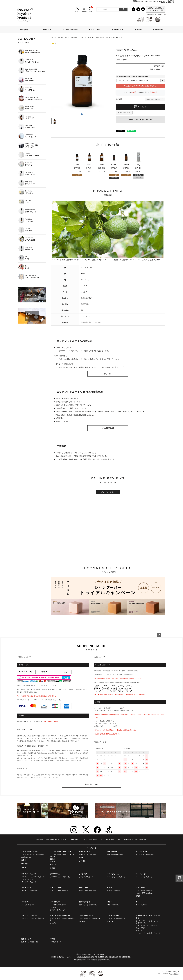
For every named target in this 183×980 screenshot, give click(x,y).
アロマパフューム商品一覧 (60, 877)
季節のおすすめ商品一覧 (88, 905)
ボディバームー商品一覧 (88, 890)
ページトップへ (159, 635)
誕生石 (52, 862)
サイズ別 (83, 37)
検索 (123, 9)
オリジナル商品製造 (70, 30)
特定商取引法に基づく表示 (56, 839)
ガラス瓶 (139, 931)
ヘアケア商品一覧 (114, 890)
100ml (90, 37)
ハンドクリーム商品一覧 (116, 877)
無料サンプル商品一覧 (30, 942)
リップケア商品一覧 (86, 877)
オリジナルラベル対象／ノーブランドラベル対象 (133, 77)
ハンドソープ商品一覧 (144, 877)
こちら (41, 686)
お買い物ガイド (118, 30)
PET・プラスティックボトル (146, 925)
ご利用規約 (74, 839)
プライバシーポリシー (89, 839)
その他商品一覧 (56, 942)
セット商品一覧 (113, 905)
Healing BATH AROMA (144, 893)
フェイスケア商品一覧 (30, 890)
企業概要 (40, 839)
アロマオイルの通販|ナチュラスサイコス (169, 973)
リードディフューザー (30, 882)
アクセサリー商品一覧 (58, 905)
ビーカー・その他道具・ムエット (148, 933)
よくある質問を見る (108, 428)
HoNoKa (53, 907)
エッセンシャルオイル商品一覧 (33, 854)
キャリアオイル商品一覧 (88, 854)
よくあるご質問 (161, 14)
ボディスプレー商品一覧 (59, 890)
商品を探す (24, 30)
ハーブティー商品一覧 (115, 854)
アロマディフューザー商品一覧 (33, 877)
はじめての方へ (46, 30)
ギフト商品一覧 (142, 905)
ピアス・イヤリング (57, 910)
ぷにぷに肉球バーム (29, 905)
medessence (26, 857)
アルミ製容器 (141, 928)
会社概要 (151, 14)
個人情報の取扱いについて (111, 839)
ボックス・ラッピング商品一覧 (33, 918)
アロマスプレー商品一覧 (145, 854)
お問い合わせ (158, 30)
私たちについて (95, 30)
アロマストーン (27, 879)
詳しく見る (108, 374)
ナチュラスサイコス (57, 37)
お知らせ (138, 30)
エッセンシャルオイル (72, 37)
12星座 (53, 859)
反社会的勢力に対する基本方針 (135, 839)
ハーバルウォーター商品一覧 (89, 918)
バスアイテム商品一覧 (144, 890)
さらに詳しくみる (91, 784)
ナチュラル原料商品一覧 (116, 918)
